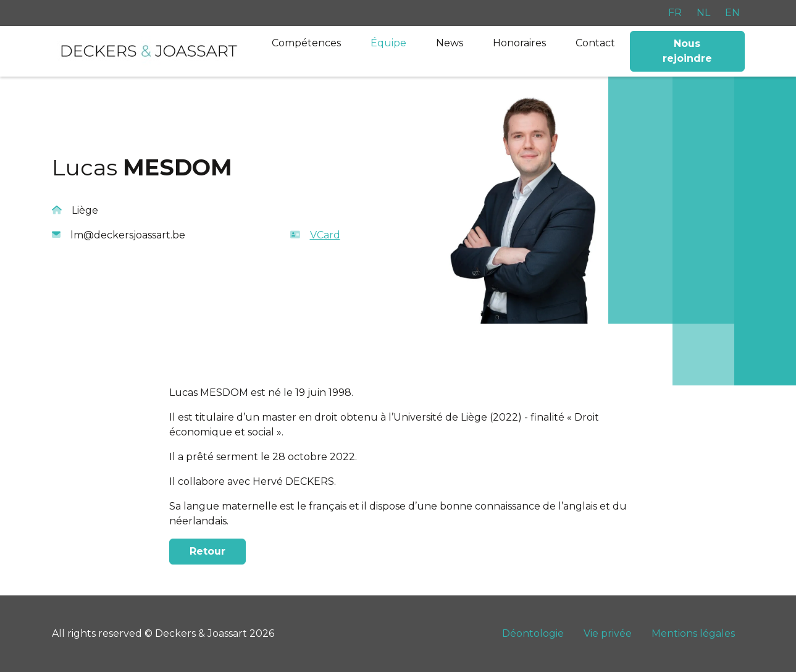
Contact (595, 43)
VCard (315, 235)
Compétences (306, 43)
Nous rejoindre (687, 51)
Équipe (388, 43)
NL (703, 13)
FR (675, 13)
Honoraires (519, 43)
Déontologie (533, 633)
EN (732, 13)
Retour (207, 551)
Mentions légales (693, 633)
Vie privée (608, 633)
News (450, 43)
